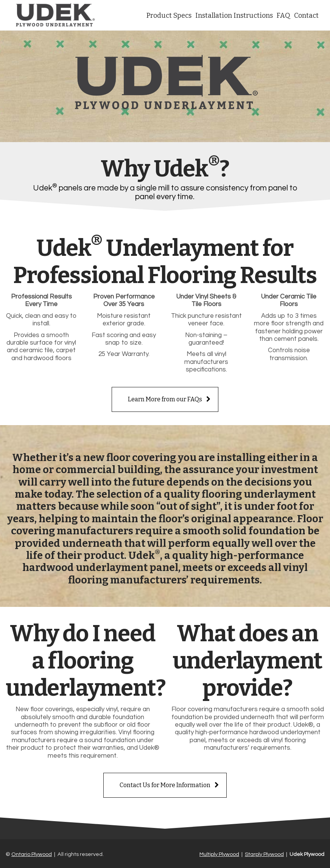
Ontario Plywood (32, 854)
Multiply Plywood (219, 854)
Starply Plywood (264, 854)
